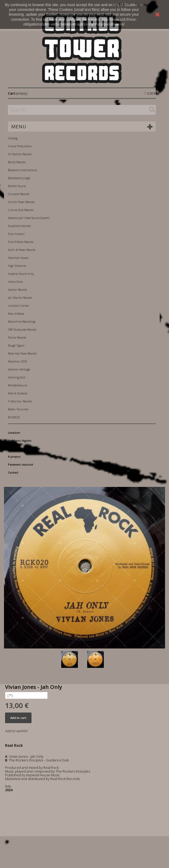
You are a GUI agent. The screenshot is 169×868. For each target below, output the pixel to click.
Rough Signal (16, 345)
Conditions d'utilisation (24, 449)
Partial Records (17, 338)
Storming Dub (17, 377)
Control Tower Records (21, 202)
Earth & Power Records (22, 250)
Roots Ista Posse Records (22, 353)
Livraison (14, 433)
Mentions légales (20, 441)
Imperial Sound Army (21, 274)
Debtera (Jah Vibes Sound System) (29, 218)
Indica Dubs (15, 282)
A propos (14, 457)
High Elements (17, 266)
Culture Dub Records (21, 210)
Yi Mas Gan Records (20, 401)
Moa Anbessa (16, 314)
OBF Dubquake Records (22, 330)
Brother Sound (17, 186)
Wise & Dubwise (18, 393)
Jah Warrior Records (20, 298)
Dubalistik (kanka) (19, 226)
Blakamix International (23, 170)
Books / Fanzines (18, 409)
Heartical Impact (18, 258)
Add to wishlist (16, 731)
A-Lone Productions (20, 146)
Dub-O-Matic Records (21, 242)
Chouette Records (19, 194)
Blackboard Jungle (19, 178)
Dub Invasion (16, 234)
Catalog (13, 138)
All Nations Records (20, 154)
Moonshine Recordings (22, 322)
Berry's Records (17, 162)
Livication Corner (18, 306)
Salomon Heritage (19, 369)
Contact (13, 473)
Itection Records (17, 290)
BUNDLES (14, 417)
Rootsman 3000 (18, 361)
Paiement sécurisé (20, 465)
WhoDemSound (17, 385)
